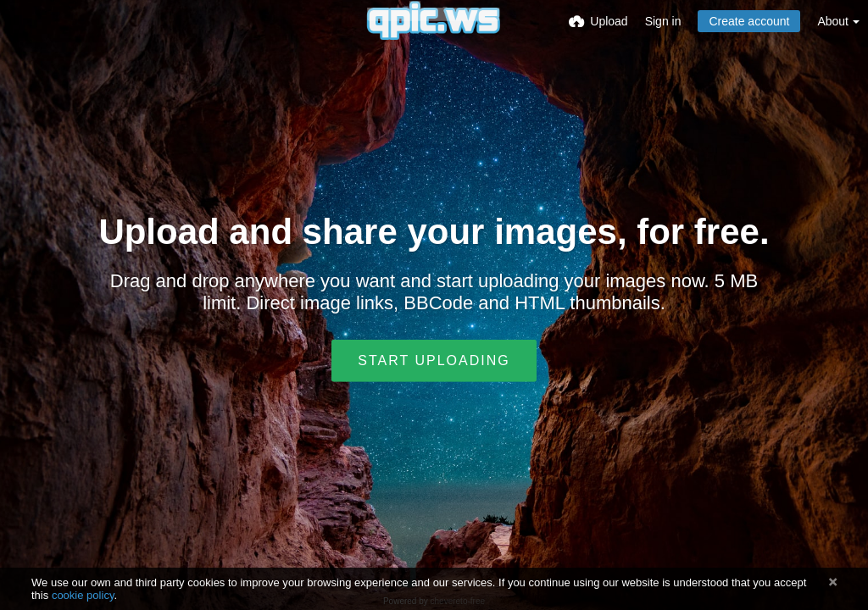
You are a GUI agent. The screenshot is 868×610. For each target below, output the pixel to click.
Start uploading (434, 360)
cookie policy (83, 595)
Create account (749, 21)
